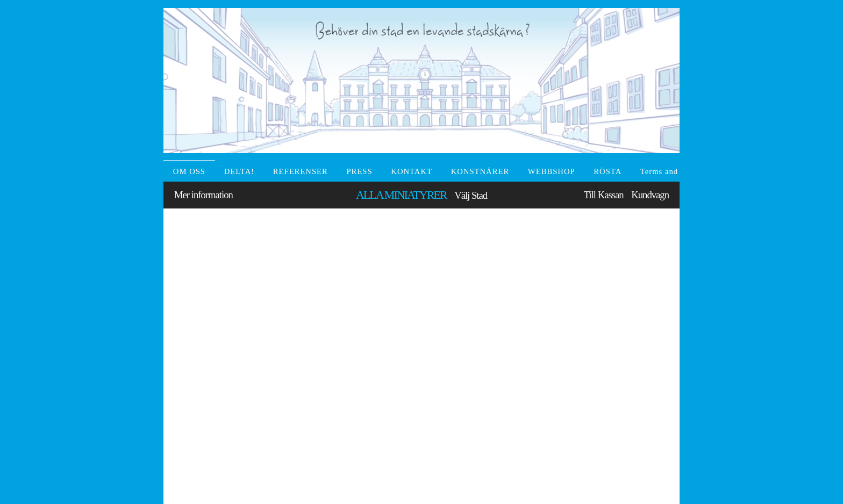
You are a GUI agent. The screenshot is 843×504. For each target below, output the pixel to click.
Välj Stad (471, 195)
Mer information (203, 195)
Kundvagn (650, 195)
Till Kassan (604, 195)
